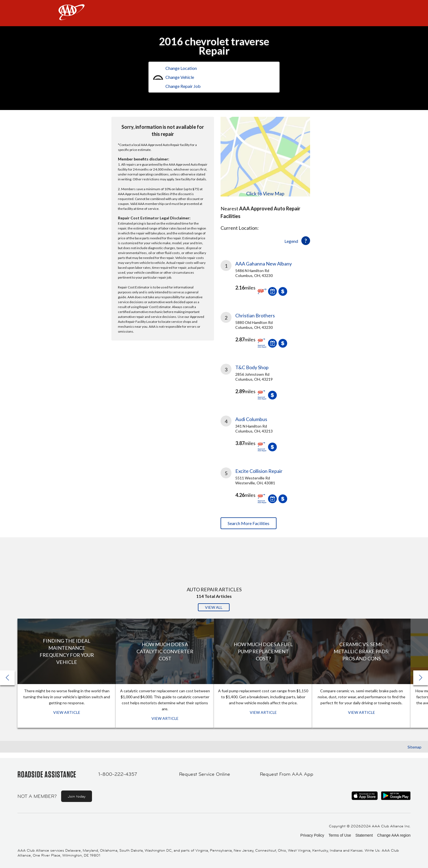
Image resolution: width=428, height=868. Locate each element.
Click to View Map (265, 193)
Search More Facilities (249, 523)
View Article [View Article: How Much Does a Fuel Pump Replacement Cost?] (263, 712)
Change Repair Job (183, 86)
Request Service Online (205, 774)
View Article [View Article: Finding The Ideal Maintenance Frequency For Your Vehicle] (67, 712)
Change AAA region (394, 835)
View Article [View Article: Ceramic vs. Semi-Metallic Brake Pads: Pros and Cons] (362, 712)
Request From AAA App (287, 774)
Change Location (181, 68)
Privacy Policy (312, 835)
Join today (77, 796)
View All (214, 607)
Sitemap (414, 747)
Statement (364, 835)
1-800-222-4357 (118, 774)
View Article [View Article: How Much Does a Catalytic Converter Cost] (165, 718)
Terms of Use (340, 835)
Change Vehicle (180, 77)
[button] (421, 678)
